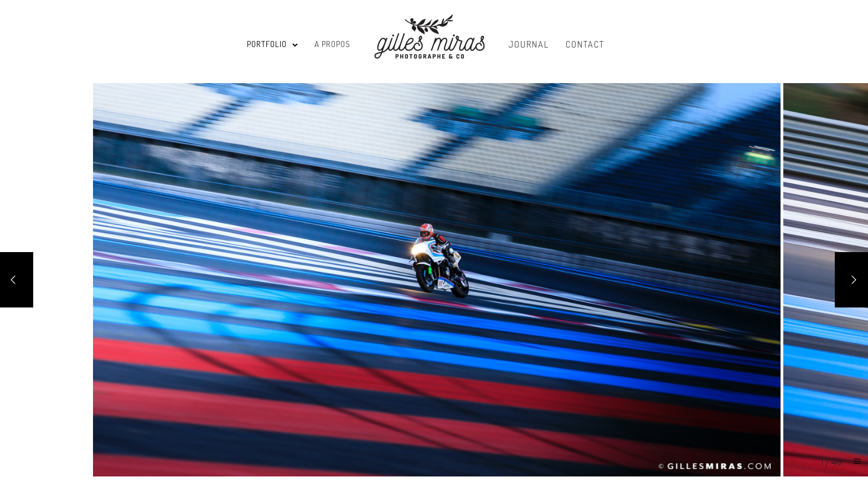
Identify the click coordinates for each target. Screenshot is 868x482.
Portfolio (267, 44)
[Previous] (17, 280)
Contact (585, 44)
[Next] (851, 280)
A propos (332, 44)
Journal (529, 44)
